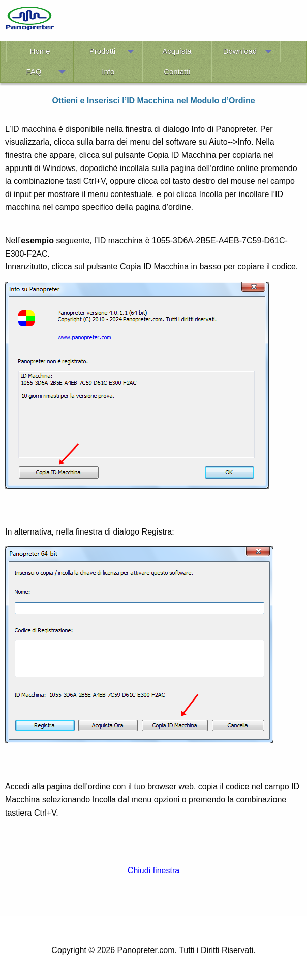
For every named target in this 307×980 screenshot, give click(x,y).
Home (40, 51)
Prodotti (102, 51)
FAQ (34, 72)
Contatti (177, 72)
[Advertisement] (183, 22)
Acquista (177, 51)
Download (240, 51)
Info (108, 72)
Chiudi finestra (153, 870)
